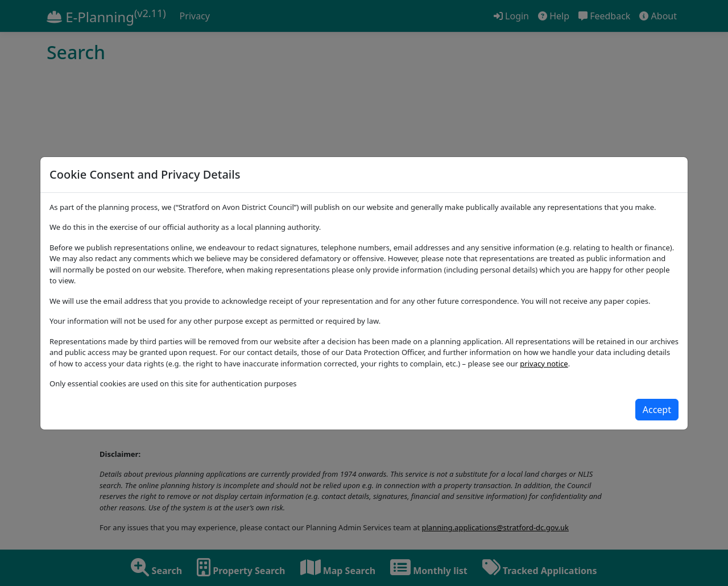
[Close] (657, 410)
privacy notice (544, 364)
